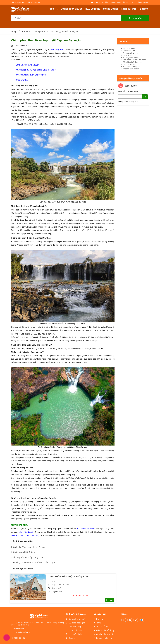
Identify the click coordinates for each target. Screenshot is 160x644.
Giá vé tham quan (130, 55)
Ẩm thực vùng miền (131, 53)
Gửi (145, 97)
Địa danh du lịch (130, 48)
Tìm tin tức (135, 18)
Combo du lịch (111, 9)
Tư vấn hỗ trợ (101, 627)
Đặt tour (110, 600)
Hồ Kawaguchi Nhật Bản (23, 552)
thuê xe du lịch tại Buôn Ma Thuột (25, 535)
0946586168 (34, 2)
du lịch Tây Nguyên (26, 532)
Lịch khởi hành (129, 9)
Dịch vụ (144, 9)
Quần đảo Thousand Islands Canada (28, 547)
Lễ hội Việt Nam (129, 51)
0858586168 (18, 2)
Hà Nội (54, 581)
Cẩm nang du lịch (130, 64)
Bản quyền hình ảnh (104, 638)
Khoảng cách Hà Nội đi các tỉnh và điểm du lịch (33, 562)
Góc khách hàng (113, 2)
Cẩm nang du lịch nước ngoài (135, 60)
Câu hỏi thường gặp (104, 634)
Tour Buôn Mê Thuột (86, 529)
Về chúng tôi (129, 2)
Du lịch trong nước (72, 9)
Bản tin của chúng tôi (131, 67)
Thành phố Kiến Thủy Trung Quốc (27, 557)
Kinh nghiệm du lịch (131, 58)
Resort (53, 9)
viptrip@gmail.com (22, 632)
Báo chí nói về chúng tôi (132, 62)
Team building (93, 9)
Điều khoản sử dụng (104, 630)
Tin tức (98, 623)
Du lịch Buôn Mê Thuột (60, 585)
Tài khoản (143, 2)
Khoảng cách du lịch (131, 69)
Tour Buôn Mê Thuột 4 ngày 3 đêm (69, 576)
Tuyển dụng (97, 2)
